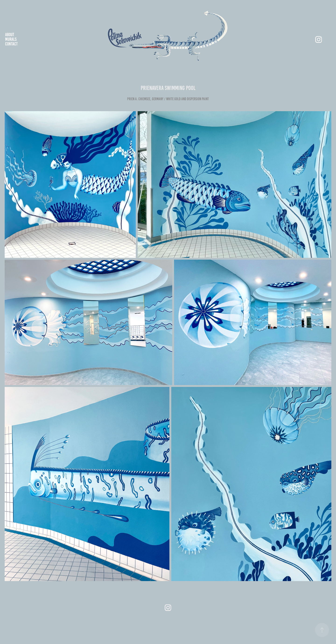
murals (11, 39)
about (10, 35)
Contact (11, 44)
